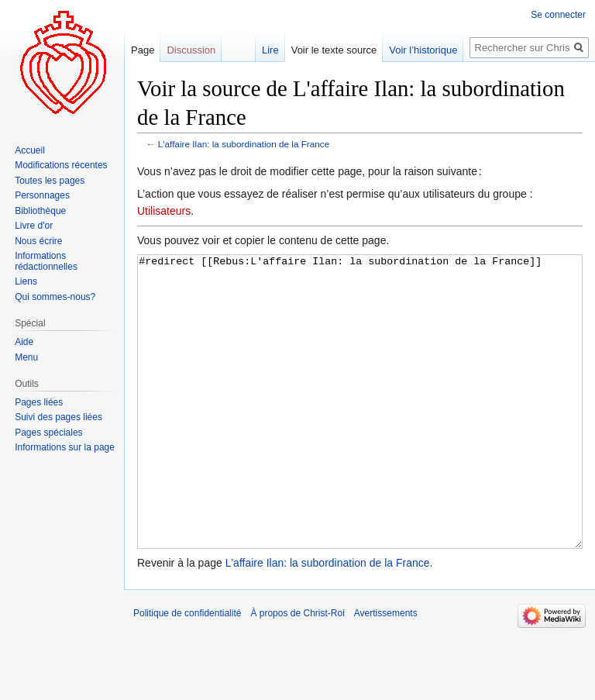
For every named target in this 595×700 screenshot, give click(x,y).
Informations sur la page (65, 447)
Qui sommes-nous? (55, 297)
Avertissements (386, 671)
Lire (270, 50)
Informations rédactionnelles (46, 261)
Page (143, 50)
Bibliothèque (40, 211)
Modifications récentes (61, 165)
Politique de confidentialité (187, 671)
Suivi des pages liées (58, 417)
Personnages (42, 195)
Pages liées (39, 402)
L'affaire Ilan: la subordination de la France (244, 144)
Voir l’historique (423, 50)
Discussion (191, 50)
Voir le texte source (334, 50)
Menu (26, 357)
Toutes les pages (50, 181)
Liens (26, 281)
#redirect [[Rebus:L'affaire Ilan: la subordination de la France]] (360, 431)
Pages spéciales (48, 433)
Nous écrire (38, 241)
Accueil (30, 150)
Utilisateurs (164, 211)
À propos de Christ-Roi (297, 671)
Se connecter (558, 15)
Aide (24, 342)
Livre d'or (34, 226)
